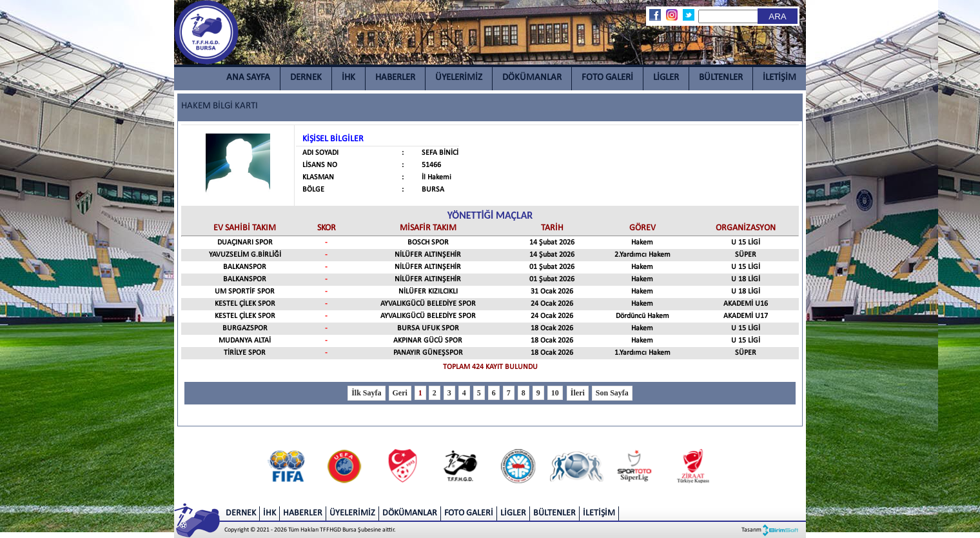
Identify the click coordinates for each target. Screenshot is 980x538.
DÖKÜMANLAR (532, 78)
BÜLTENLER (721, 78)
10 (555, 393)
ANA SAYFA (248, 78)
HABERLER (395, 78)
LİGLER (666, 78)
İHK (348, 78)
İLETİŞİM (779, 78)
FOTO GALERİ (607, 78)
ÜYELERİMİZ (459, 78)
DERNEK (306, 78)
